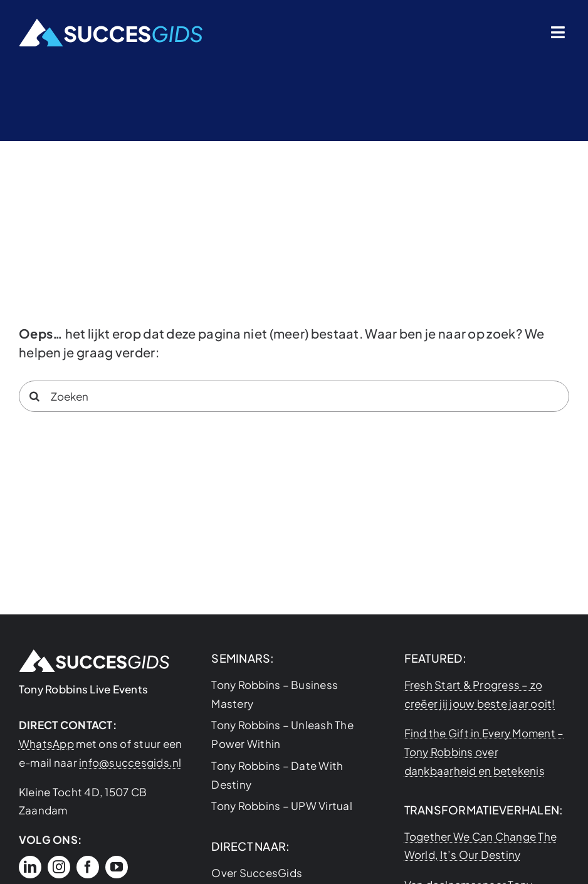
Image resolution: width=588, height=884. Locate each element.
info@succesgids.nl (130, 762)
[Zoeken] (294, 396)
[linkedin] (30, 867)
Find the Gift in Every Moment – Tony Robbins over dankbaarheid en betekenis (484, 752)
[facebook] (88, 867)
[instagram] (59, 867)
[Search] (34, 396)
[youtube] (117, 867)
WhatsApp (46, 744)
